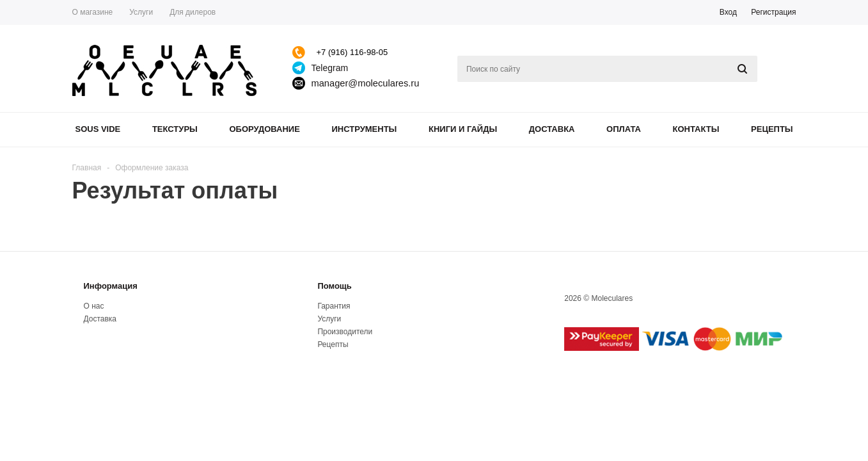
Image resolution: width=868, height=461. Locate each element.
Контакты (696, 129)
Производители (345, 332)
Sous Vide (98, 129)
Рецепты (772, 129)
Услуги (329, 319)
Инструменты (364, 129)
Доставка (552, 129)
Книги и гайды (463, 129)
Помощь (334, 286)
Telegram (330, 68)
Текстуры (175, 129)
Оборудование (264, 129)
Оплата (624, 129)
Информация (111, 286)
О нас (94, 306)
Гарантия (334, 306)
